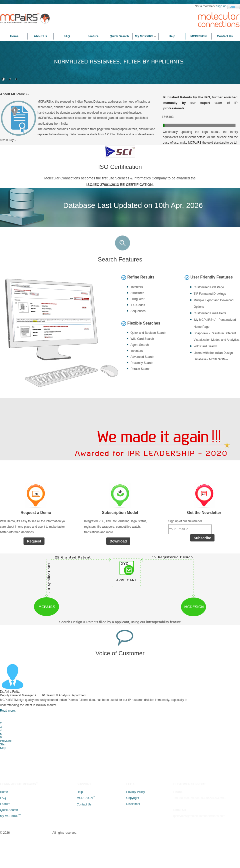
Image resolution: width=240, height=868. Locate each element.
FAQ (67, 36)
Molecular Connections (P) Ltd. (112, 860)
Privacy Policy (136, 815)
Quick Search (119, 36)
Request (34, 600)
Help (172, 36)
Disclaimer (133, 827)
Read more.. (66, 764)
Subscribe (202, 600)
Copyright (133, 821)
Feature (93, 36)
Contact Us (225, 36)
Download (118, 600)
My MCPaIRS (146, 36)
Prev (209, 740)
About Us (40, 36)
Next (216, 740)
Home (14, 36)
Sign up (221, 6)
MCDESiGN (199, 36)
